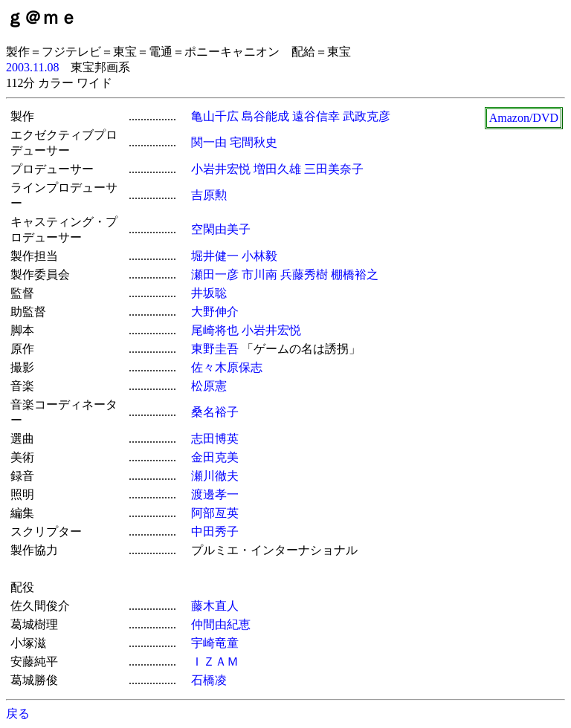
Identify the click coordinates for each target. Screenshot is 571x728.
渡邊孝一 (215, 494)
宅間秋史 (254, 142)
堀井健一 (215, 256)
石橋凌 (209, 680)
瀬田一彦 (215, 274)
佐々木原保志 (227, 367)
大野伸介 (215, 312)
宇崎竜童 (215, 643)
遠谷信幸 (316, 116)
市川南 (259, 274)
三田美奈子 (334, 169)
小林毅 (259, 256)
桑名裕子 (215, 412)
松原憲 (209, 386)
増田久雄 (277, 169)
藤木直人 (215, 606)
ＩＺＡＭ (215, 662)
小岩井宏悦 (221, 169)
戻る (18, 714)
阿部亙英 (215, 513)
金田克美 (215, 457)
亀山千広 (215, 116)
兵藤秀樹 (304, 274)
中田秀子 (215, 532)
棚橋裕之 (355, 274)
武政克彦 (367, 116)
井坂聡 (209, 293)
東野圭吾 (215, 349)
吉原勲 (209, 195)
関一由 (209, 142)
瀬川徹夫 (215, 476)
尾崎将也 (215, 330)
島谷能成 (265, 116)
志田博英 (215, 439)
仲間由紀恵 (221, 624)
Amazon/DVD (524, 118)
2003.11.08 (32, 67)
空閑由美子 (221, 229)
